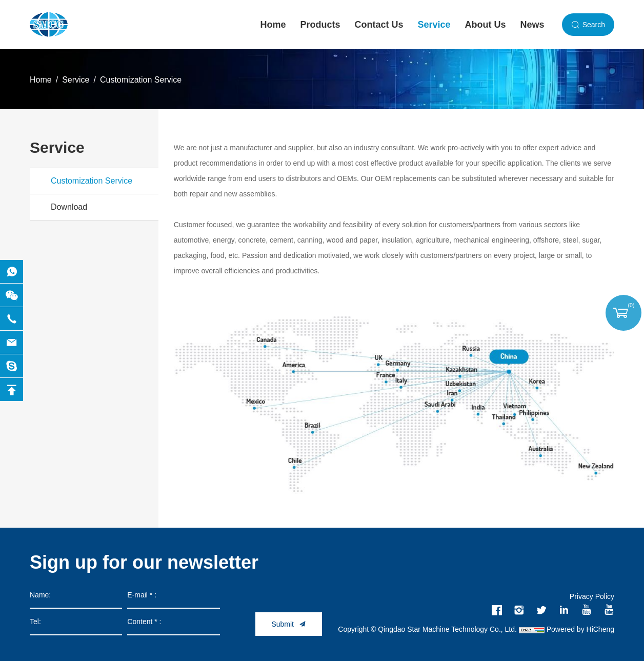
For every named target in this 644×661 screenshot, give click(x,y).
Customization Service (141, 80)
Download (69, 207)
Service (434, 25)
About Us (486, 25)
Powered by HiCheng (580, 629)
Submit (283, 624)
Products (320, 25)
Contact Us (379, 25)
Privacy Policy (592, 596)
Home (273, 25)
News (532, 25)
